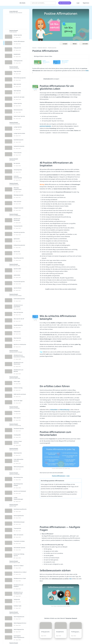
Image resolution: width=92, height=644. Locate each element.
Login (77, 3)
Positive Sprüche (52, 48)
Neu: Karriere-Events (65, 3)
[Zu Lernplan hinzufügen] (64, 44)
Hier (71, 579)
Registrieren (86, 3)
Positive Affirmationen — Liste (61, 476)
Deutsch (34, 48)
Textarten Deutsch (42, 48)
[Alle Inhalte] (22, 3)
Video (87, 71)
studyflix (10, 3)
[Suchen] (54, 3)
